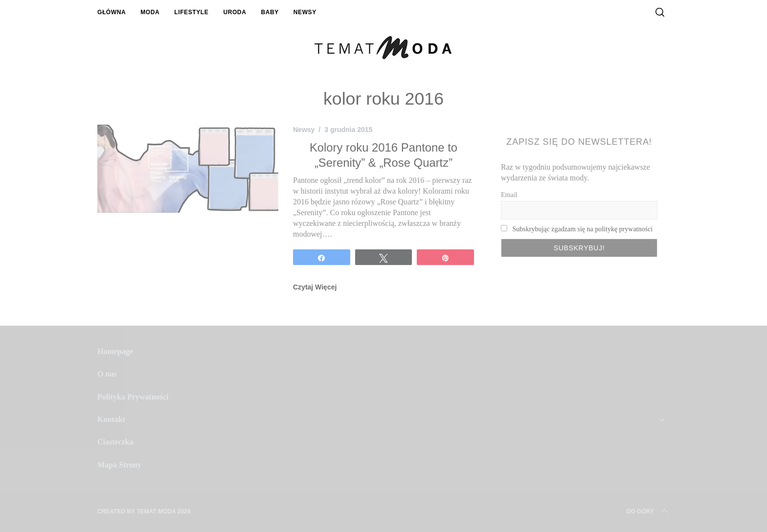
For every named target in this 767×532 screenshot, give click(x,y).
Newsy (305, 12)
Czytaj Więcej (315, 287)
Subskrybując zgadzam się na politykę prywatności (583, 229)
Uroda (235, 12)
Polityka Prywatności (133, 397)
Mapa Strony (119, 465)
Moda (150, 12)
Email (509, 195)
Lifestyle (191, 12)
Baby (270, 12)
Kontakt (111, 419)
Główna (112, 12)
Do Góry (648, 511)
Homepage (115, 351)
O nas (107, 374)
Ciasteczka (115, 442)
